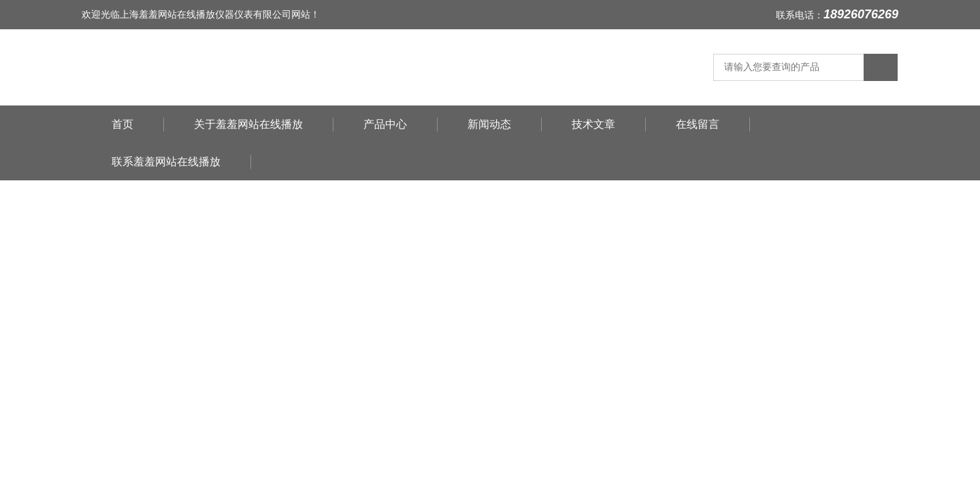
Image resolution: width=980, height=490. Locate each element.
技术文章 (593, 124)
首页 (122, 124)
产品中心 (385, 124)
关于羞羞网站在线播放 (248, 124)
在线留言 (698, 124)
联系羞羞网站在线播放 (166, 162)
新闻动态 (489, 124)
